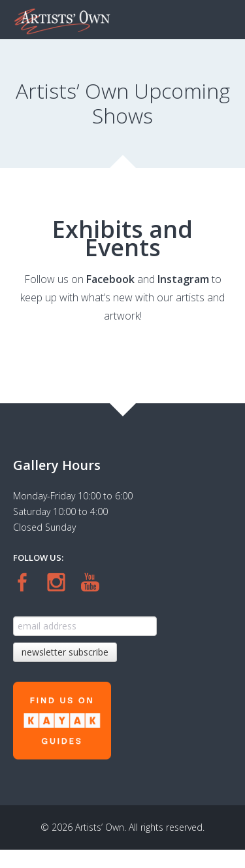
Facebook (110, 279)
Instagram (183, 279)
